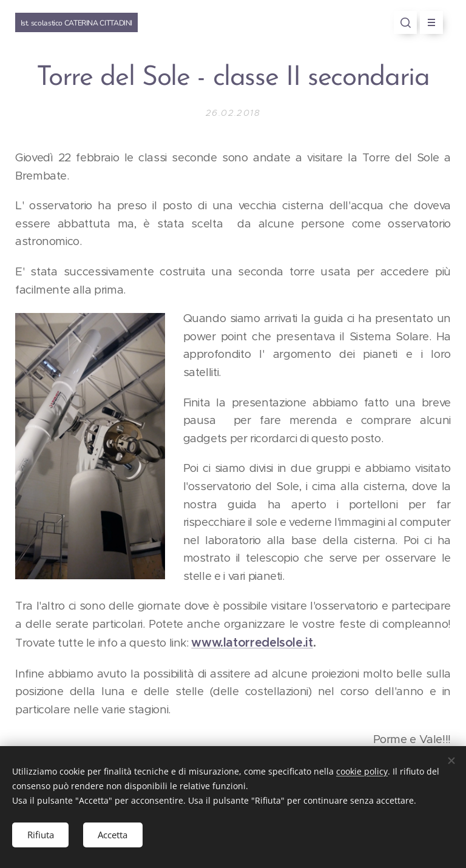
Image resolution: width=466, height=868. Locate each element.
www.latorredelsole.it (252, 643)
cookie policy (362, 771)
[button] (405, 22)
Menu (427, 22)
